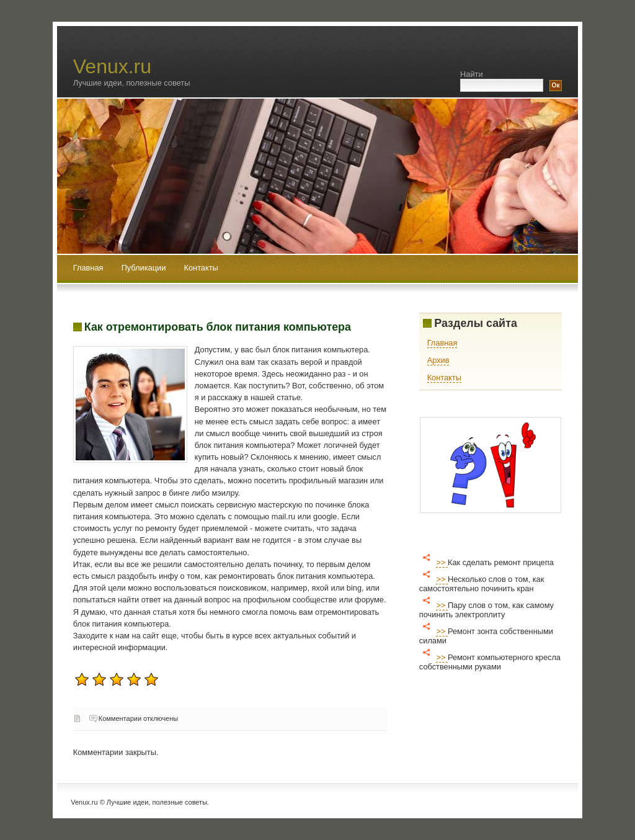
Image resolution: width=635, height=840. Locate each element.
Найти (472, 74)
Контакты (201, 268)
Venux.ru (112, 66)
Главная (88, 268)
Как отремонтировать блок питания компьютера (218, 327)
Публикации (145, 268)
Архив (438, 360)
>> (442, 562)
